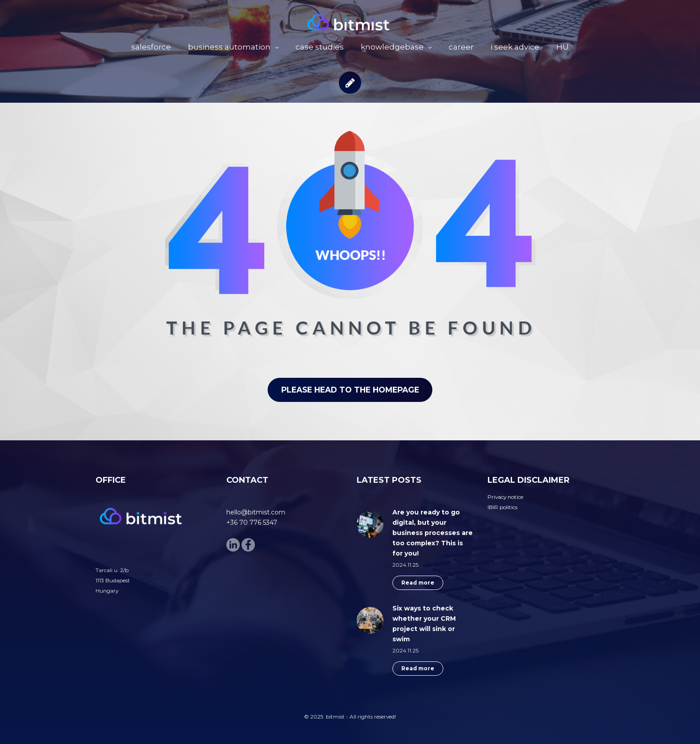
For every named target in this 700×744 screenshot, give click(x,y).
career (461, 47)
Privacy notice (505, 497)
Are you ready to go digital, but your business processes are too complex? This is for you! (433, 533)
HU (562, 47)
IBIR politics (502, 507)
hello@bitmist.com (256, 512)
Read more (418, 583)
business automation (229, 47)
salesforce (151, 47)
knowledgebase (392, 47)
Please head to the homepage (350, 387)
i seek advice (515, 47)
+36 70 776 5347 (252, 522)
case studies (320, 47)
